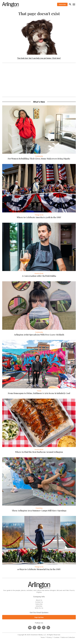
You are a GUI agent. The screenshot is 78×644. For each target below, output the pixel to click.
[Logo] (10, 5)
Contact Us (39, 602)
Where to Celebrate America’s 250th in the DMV (39, 217)
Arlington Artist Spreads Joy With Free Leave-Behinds (39, 335)
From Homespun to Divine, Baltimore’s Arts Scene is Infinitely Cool (39, 393)
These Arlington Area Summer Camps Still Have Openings (39, 511)
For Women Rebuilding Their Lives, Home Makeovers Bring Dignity (39, 159)
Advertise (39, 606)
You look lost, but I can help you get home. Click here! (39, 58)
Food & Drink (39, 273)
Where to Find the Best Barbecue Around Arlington (39, 452)
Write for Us (39, 608)
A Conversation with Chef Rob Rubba (39, 276)
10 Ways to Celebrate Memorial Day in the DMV (39, 569)
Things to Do (39, 215)
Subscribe (39, 604)
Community (39, 156)
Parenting (39, 508)
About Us (39, 600)
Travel (39, 391)
